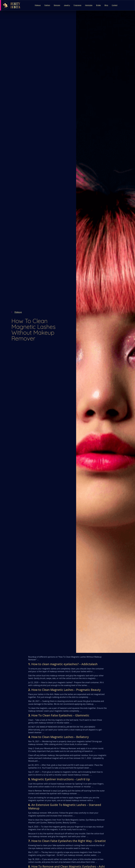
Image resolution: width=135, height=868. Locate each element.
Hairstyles (89, 5)
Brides (98, 5)
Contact (115, 5)
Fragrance (77, 5)
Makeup (38, 5)
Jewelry (67, 5)
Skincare (57, 5)
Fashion (47, 5)
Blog (106, 5)
